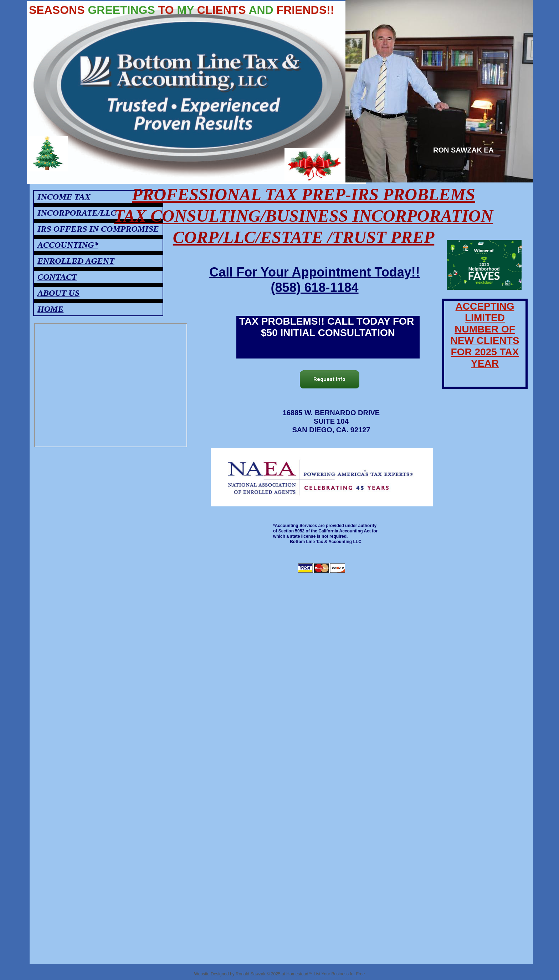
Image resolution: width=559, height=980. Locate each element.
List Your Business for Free (339, 974)
